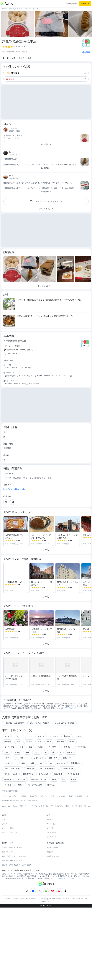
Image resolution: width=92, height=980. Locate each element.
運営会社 (8, 899)
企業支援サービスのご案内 (12, 861)
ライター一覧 (51, 832)
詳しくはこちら (71, 708)
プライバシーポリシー (79, 899)
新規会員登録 (71, 4)
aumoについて (47, 901)
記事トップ (51, 820)
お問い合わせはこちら (67, 878)
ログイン (85, 4)
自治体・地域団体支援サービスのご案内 (17, 865)
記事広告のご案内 (53, 856)
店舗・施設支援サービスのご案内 (14, 856)
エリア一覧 (51, 824)
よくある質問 (42, 899)
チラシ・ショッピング (10, 832)
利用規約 (66, 899)
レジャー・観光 (8, 828)
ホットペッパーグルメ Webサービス (24, 800)
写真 (14, 58)
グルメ (5, 824)
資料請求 (50, 852)
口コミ (22, 58)
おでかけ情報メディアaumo (12, 848)
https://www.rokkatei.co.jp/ (14, 489)
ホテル (5, 820)
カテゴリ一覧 (51, 837)
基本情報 (86, 52)
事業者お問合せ (52, 848)
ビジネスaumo (7, 852)
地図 (29, 58)
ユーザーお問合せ (55, 899)
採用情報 (32, 899)
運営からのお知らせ (20, 899)
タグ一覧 (50, 828)
